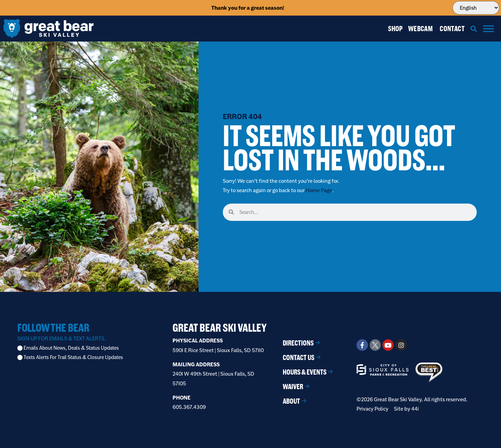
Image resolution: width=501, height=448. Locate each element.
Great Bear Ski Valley (220, 328)
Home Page (319, 190)
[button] (474, 29)
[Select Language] (476, 8)
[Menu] (489, 29)
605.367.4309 (189, 407)
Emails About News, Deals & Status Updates (71, 348)
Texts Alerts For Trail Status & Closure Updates (73, 357)
